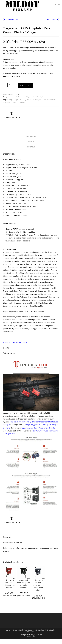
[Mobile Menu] (58, 4)
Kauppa (8, 630)
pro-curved (7, 102)
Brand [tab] (31, 142)
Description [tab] (31, 136)
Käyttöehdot (51, 630)
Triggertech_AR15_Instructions (15, 342)
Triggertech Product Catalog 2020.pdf (24, 422)
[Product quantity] (10, 85)
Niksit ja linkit (31, 631)
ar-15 (24, 100)
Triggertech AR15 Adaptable (36, 97)
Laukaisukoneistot (18, 97)
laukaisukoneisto (50, 100)
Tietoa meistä (17, 630)
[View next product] (57, 19)
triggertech (21, 102)
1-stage (10, 100)
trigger (14, 102)
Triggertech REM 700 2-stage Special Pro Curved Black (38, 585)
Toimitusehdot (39, 630)
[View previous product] (5, 19)
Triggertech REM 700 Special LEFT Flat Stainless (24, 584)
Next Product (51, 19)
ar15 (41, 100)
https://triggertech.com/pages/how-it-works (38, 428)
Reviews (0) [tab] (31, 147)
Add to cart (25, 85)
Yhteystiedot (28, 630)
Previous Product (13, 19)
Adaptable (17, 100)
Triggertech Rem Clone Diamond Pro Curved (9, 584)
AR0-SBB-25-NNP (32, 100)
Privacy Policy (31, 636)
